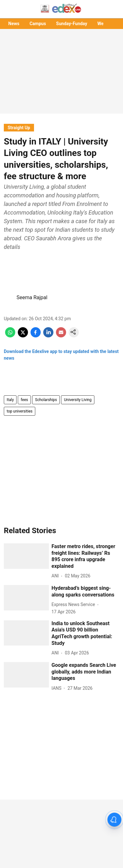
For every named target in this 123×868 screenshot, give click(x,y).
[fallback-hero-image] (26, 556)
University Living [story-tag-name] (78, 400)
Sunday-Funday (72, 24)
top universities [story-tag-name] (20, 411)
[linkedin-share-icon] (48, 336)
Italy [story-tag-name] (10, 400)
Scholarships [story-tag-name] (46, 400)
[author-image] (9, 298)
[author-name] (56, 576)
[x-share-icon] (23, 336)
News (14, 24)
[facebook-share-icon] (36, 336)
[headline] (85, 557)
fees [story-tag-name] (24, 400)
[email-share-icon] (61, 336)
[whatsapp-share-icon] (10, 336)
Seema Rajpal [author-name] (32, 297)
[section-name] (19, 127)
